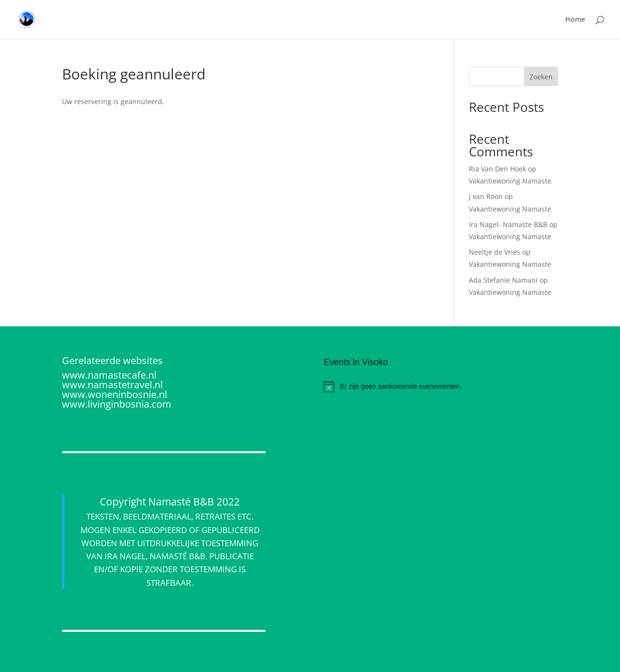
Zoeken (541, 77)
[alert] (441, 386)
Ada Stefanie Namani (503, 280)
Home (575, 20)
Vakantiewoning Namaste (510, 181)
